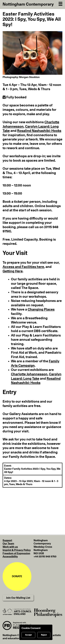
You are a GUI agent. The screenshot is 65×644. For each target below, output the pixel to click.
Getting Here (13, 271)
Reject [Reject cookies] (44, 635)
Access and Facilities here (23, 267)
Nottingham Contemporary (28, 4)
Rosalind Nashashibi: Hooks (39, 131)
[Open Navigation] (60, 3)
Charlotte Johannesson (29, 374)
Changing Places (41, 309)
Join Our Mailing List (18, 598)
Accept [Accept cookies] (28, 635)
